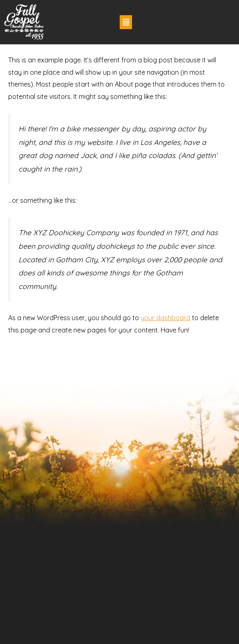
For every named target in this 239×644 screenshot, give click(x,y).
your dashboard (165, 318)
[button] (126, 22)
